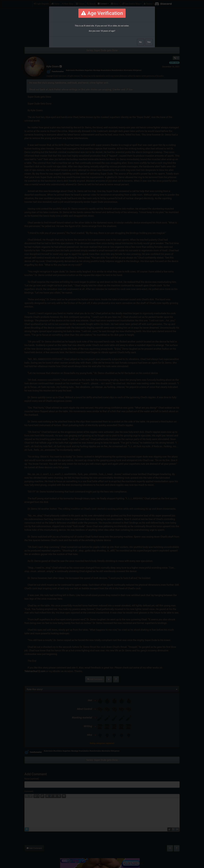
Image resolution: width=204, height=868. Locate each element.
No (141, 42)
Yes (149, 42)
